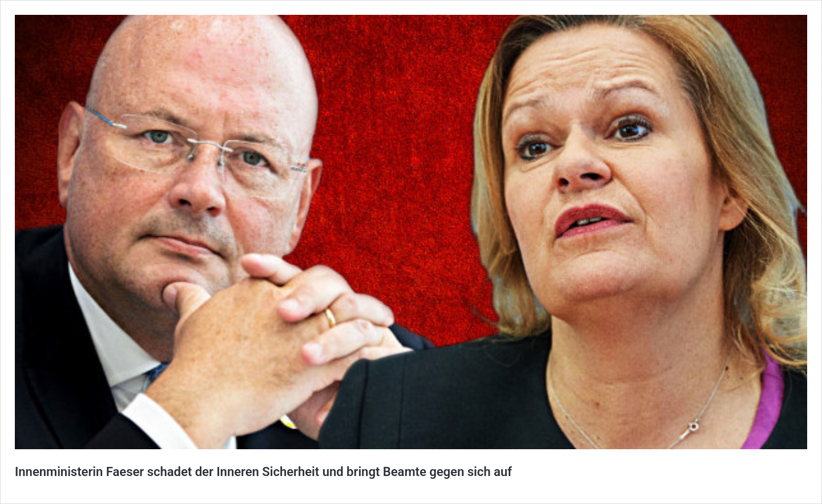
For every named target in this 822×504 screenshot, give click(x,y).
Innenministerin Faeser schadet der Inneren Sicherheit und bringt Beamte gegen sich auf (263, 472)
